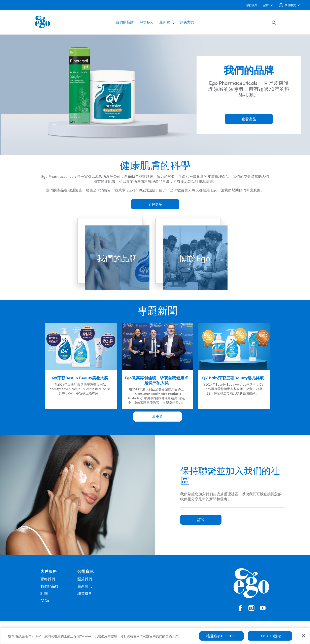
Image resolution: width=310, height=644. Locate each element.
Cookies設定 (270, 637)
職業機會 (85, 593)
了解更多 (155, 204)
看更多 (158, 416)
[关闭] (304, 637)
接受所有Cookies (221, 637)
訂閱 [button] (201, 520)
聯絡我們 (48, 579)
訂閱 (44, 593)
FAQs (45, 600)
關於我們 (85, 579)
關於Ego (147, 22)
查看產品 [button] (249, 119)
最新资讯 (167, 22)
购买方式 (187, 22)
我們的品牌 (125, 22)
